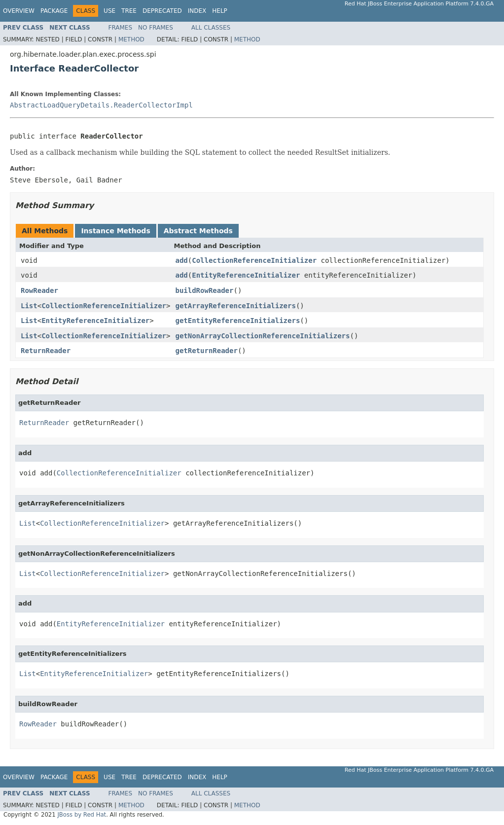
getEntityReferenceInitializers (237, 321)
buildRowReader (204, 290)
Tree (129, 11)
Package (54, 11)
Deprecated (162, 11)
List (29, 306)
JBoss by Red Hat (82, 815)
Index (197, 11)
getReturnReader (206, 351)
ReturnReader (46, 351)
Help (220, 11)
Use (109, 11)
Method (131, 39)
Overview (19, 11)
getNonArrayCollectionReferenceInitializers (262, 336)
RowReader (39, 290)
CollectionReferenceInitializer (254, 260)
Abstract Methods (198, 231)
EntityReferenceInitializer (246, 275)
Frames (121, 28)
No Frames (156, 28)
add (181, 260)
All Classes (211, 28)
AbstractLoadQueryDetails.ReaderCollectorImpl (101, 105)
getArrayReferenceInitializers (235, 306)
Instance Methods (115, 231)
